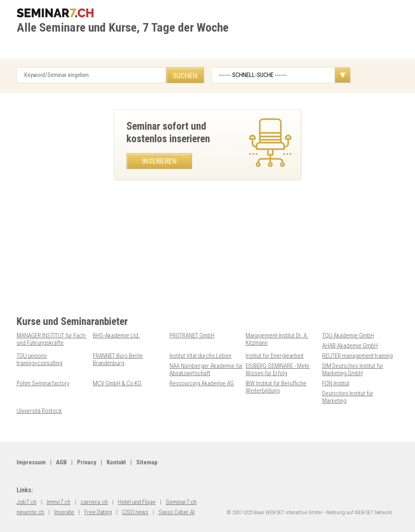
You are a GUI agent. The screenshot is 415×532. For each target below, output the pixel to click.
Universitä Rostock (39, 411)
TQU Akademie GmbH (348, 335)
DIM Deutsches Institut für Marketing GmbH (353, 370)
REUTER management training (357, 356)
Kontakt (116, 462)
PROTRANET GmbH (192, 335)
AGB (61, 462)
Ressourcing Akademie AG (202, 383)
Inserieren (159, 161)
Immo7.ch (59, 502)
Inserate (64, 512)
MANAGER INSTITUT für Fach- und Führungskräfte (52, 339)
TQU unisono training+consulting (40, 359)
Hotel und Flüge (137, 502)
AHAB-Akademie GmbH (350, 346)
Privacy (87, 462)
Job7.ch (27, 502)
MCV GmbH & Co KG (117, 383)
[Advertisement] (207, 259)
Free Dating (98, 512)
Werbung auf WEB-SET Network (359, 512)
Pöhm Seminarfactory (43, 383)
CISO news (135, 512)
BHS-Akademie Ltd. (116, 335)
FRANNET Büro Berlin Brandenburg (118, 359)
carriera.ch (94, 502)
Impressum (31, 462)
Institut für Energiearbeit (275, 356)
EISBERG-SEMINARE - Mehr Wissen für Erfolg (278, 370)
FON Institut (336, 383)
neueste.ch (30, 512)
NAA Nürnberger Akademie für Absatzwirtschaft (206, 370)
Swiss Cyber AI (176, 512)
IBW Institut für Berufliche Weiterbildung (276, 387)
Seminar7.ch (181, 502)
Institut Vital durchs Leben (200, 356)
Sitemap (147, 462)
